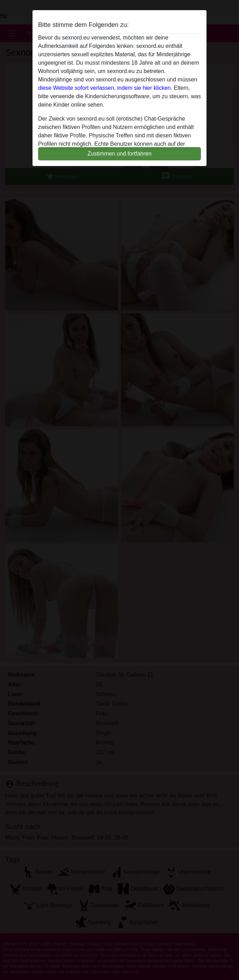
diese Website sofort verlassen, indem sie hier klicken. (105, 88)
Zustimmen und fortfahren (119, 154)
